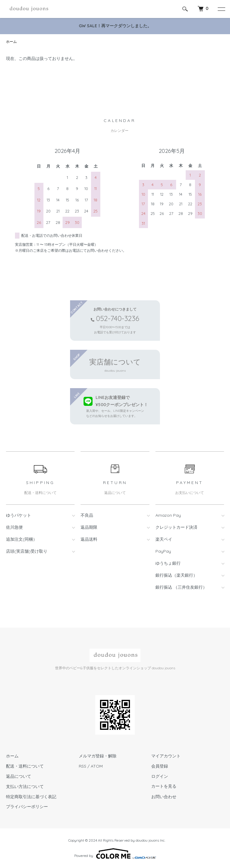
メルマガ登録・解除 (98, 756)
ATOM (97, 766)
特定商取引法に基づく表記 (31, 797)
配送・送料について (25, 766)
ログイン (160, 776)
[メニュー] (221, 9)
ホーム (11, 42)
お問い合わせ (164, 797)
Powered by (115, 854)
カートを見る (164, 787)
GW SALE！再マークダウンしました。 (115, 26)
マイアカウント (166, 756)
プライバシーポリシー (27, 807)
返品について (19, 776)
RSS (83, 766)
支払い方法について (25, 786)
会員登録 (160, 766)
